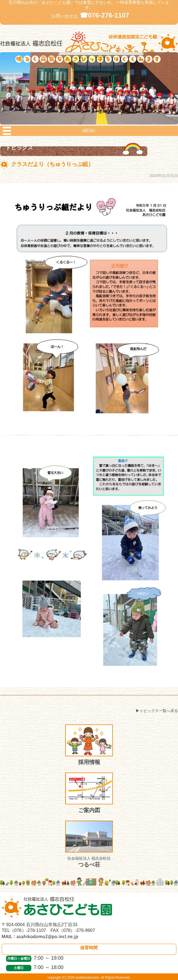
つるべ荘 (89, 844)
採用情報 (89, 745)
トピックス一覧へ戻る (159, 711)
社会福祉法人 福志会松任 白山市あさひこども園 (89, 46)
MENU (89, 131)
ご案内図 (89, 793)
